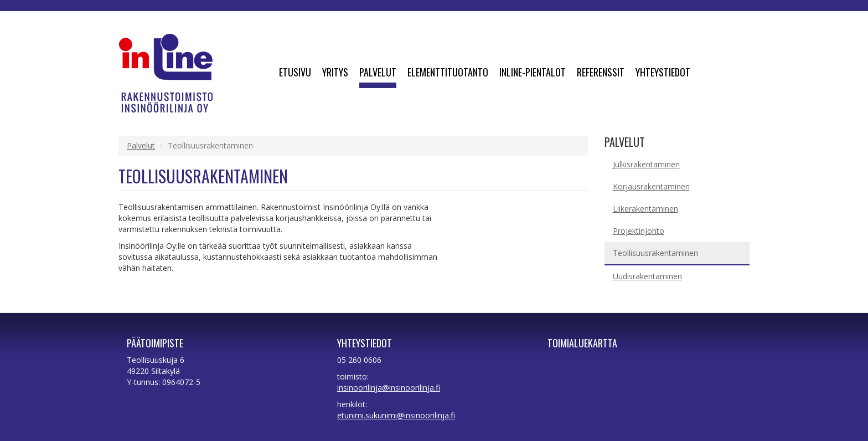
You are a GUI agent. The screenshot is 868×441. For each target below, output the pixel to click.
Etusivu (295, 73)
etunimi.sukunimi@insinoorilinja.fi (396, 415)
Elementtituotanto (448, 73)
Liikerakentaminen (645, 209)
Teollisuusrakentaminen (655, 253)
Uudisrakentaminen (647, 276)
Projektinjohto (639, 231)
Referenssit (601, 73)
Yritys (335, 73)
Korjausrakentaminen (651, 186)
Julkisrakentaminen (646, 164)
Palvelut (378, 73)
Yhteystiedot (663, 73)
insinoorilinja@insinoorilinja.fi (389, 388)
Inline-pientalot (533, 73)
